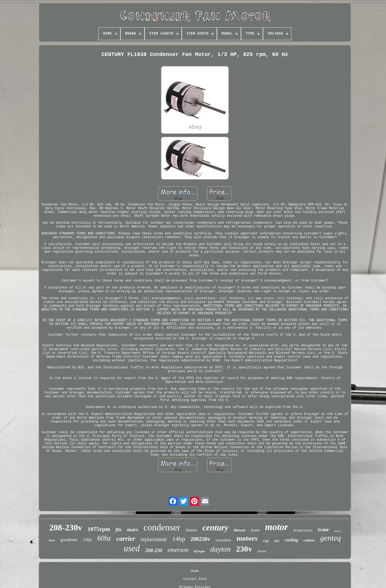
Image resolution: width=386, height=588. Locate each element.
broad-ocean (303, 530)
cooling (292, 540)
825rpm (199, 551)
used (132, 548)
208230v (200, 539)
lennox (192, 530)
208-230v (66, 527)
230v (244, 549)
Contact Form (195, 579)
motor (277, 527)
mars (133, 529)
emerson (178, 550)
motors (247, 538)
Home (195, 571)
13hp (87, 540)
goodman (69, 540)
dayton (220, 549)
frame (255, 530)
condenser (162, 527)
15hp (266, 541)
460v (277, 541)
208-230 (154, 550)
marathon (223, 540)
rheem (262, 551)
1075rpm (99, 529)
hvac (52, 540)
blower (240, 530)
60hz (104, 538)
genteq (330, 538)
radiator (309, 540)
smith (337, 531)
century (215, 528)
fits (119, 530)
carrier (126, 539)
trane (323, 530)
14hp (179, 539)
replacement (154, 539)
